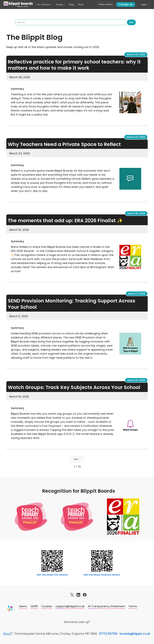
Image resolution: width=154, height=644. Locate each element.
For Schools (44, 5)
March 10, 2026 (136, 380)
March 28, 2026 (136, 55)
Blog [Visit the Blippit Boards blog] (72, 5)
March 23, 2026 (136, 137)
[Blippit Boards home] (18, 5)
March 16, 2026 (136, 213)
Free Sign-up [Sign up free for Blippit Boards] (126, 4)
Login (145, 5)
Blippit (7, 634)
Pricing (61, 5)
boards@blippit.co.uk (135, 634)
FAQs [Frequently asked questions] (81, 5)
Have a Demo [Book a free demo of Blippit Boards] (105, 4)
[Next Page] (77, 459)
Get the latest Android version (102, 575)
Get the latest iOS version (52, 575)
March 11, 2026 (137, 294)
